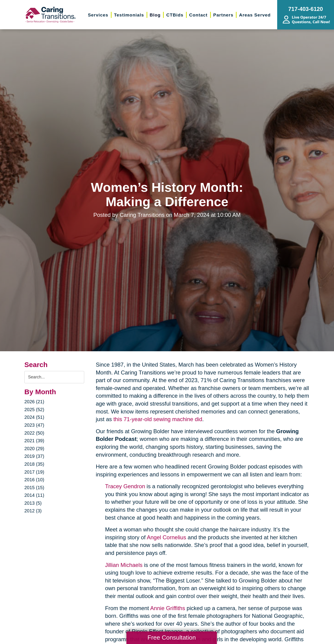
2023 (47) (34, 425)
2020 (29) (34, 449)
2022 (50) (34, 433)
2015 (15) (34, 488)
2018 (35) (34, 464)
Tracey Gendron (125, 486)
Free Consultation (172, 637)
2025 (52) (34, 410)
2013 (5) (33, 503)
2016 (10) (34, 480)
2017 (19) (34, 472)
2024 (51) (34, 417)
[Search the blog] (54, 377)
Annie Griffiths (168, 608)
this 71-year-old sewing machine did (158, 419)
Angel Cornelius (166, 537)
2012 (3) (33, 511)
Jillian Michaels (124, 565)
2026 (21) (34, 402)
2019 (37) (34, 456)
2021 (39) (34, 441)
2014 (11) (34, 495)
